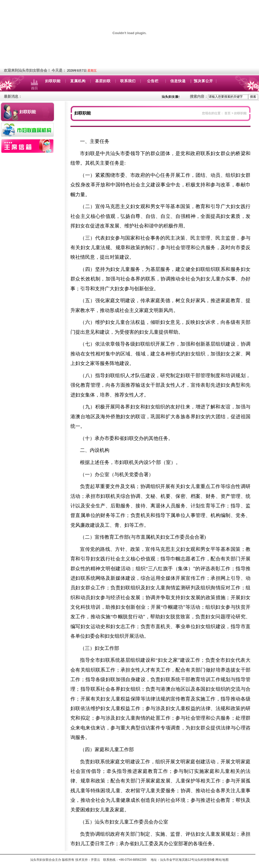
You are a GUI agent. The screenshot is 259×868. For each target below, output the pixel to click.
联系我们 (128, 81)
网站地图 (222, 860)
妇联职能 (53, 81)
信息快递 (178, 81)
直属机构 (78, 81)
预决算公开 (203, 81)
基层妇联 (103, 81)
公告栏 (153, 81)
